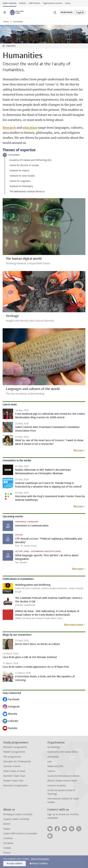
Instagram (11, 707)
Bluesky (10, 714)
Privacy (7, 853)
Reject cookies (40, 863)
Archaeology (54, 747)
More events (78, 569)
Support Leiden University (16, 819)
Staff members (34, 3)
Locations (8, 838)
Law (49, 762)
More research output (74, 624)
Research (9, 128)
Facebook (11, 700)
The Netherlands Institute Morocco (27, 192)
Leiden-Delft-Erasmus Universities (20, 834)
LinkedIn (10, 721)
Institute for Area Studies (22, 176)
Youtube (10, 728)
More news (78, 450)
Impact (7, 829)
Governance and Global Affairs (63, 752)
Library (68, 3)
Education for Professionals (17, 762)
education (30, 128)
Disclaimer (8, 843)
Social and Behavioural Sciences (63, 776)
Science (51, 771)
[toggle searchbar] (55, 12)
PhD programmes (12, 757)
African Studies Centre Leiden (62, 781)
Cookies (7, 848)
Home (6, 22)
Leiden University (10, 3)
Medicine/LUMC (55, 766)
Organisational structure (53, 3)
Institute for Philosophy (21, 186)
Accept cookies (15, 863)
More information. (40, 859)
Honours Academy (57, 786)
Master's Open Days (13, 781)
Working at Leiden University (18, 814)
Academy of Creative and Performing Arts (30, 160)
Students (23, 3)
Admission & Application (15, 786)
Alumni (7, 824)
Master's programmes (14, 752)
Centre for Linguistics (20, 181)
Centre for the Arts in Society (24, 165)
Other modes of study (14, 771)
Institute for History (19, 171)
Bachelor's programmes (15, 747)
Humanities (14, 155)
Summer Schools (12, 766)
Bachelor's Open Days (14, 776)
